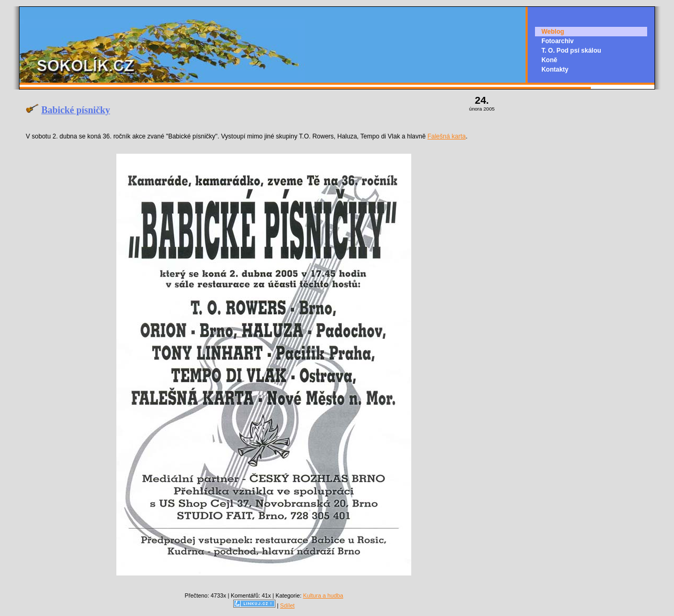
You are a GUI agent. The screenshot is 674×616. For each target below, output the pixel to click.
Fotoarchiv (557, 41)
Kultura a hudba (323, 595)
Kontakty (555, 69)
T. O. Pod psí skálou (571, 51)
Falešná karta (447, 136)
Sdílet (288, 605)
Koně (549, 60)
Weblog (553, 32)
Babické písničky (76, 110)
